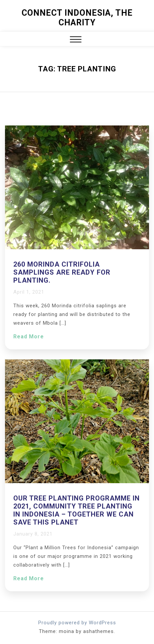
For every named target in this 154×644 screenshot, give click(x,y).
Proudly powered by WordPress (77, 623)
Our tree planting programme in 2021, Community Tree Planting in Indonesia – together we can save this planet (77, 510)
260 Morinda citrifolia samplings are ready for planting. (62, 272)
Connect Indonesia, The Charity (77, 18)
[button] (76, 40)
